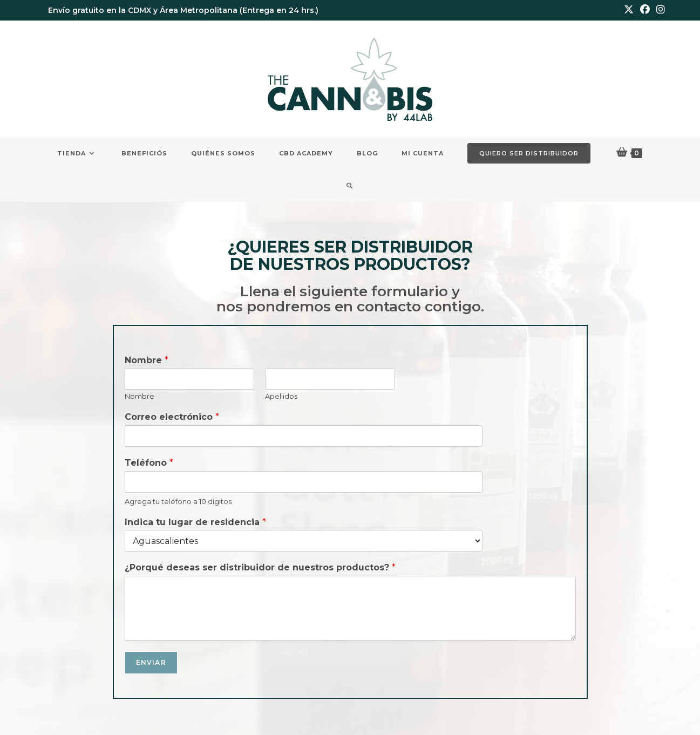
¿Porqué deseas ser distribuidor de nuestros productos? (260, 567)
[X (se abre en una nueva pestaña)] (629, 10)
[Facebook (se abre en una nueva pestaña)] (645, 10)
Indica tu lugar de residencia (195, 522)
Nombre (147, 360)
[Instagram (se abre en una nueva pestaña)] (659, 10)
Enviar (151, 662)
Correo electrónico (172, 417)
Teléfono (149, 463)
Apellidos (281, 396)
